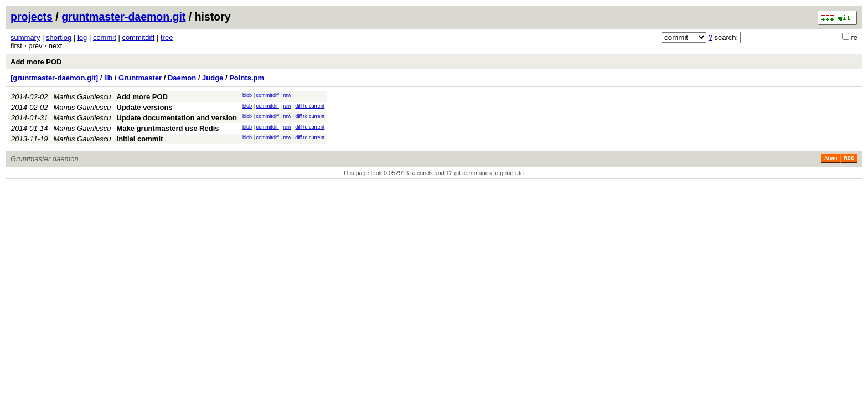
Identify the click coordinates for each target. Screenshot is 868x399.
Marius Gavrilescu (82, 97)
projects (32, 17)
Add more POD (36, 62)
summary (25, 37)
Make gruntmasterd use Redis (168, 128)
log (82, 37)
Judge (213, 78)
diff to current (310, 106)
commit (105, 37)
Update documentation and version (177, 118)
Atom (831, 158)
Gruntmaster (140, 78)
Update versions (145, 107)
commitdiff (138, 37)
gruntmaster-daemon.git (123, 17)
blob (247, 95)
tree (167, 37)
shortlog (59, 37)
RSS (849, 158)
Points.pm (247, 78)
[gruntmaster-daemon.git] (54, 78)
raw (287, 95)
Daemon (182, 78)
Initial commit (140, 139)
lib (108, 78)
